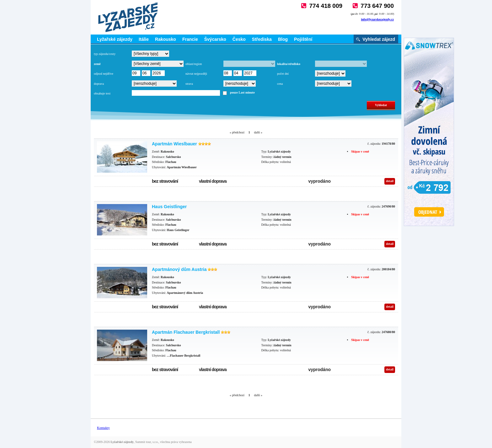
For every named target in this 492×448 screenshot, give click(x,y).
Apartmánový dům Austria (179, 269)
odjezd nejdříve (104, 74)
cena (280, 84)
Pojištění (303, 39)
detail (390, 181)
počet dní (283, 74)
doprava (99, 84)
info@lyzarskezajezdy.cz (377, 19)
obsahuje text (102, 93)
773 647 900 (377, 6)
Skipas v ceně (360, 151)
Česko (239, 39)
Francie (190, 39)
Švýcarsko (215, 39)
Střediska (262, 39)
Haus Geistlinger (169, 207)
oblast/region (194, 64)
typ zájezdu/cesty (105, 54)
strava (189, 84)
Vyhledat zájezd (379, 39)
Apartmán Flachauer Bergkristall (186, 332)
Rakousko (166, 39)
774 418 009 (326, 6)
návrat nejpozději (196, 74)
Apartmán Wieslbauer (174, 144)
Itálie (144, 39)
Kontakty (103, 428)
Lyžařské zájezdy (115, 39)
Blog (283, 39)
